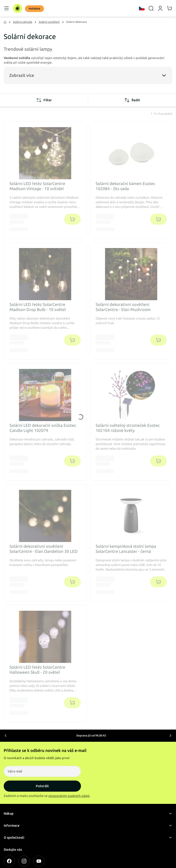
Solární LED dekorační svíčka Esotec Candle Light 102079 (43, 428)
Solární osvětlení (49, 22)
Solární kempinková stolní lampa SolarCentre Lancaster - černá (126, 549)
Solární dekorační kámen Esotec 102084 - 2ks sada (126, 186)
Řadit (132, 100)
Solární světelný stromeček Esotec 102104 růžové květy (128, 428)
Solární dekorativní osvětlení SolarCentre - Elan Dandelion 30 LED (43, 549)
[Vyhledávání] (151, 8)
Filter (44, 100)
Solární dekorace (77, 22)
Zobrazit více (22, 75)
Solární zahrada (23, 22)
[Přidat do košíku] (72, 219)
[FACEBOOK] (9, 861)
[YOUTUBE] (39, 861)
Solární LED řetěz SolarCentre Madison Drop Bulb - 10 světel (38, 307)
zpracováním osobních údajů (69, 796)
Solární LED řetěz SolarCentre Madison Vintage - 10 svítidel (37, 186)
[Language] (142, 8)
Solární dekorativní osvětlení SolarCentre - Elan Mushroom (123, 307)
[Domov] (18, 8)
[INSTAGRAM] (24, 861)
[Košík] (170, 8)
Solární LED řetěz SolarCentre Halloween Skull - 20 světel (37, 670)
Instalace (34, 9)
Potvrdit (42, 786)
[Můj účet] (160, 8)
